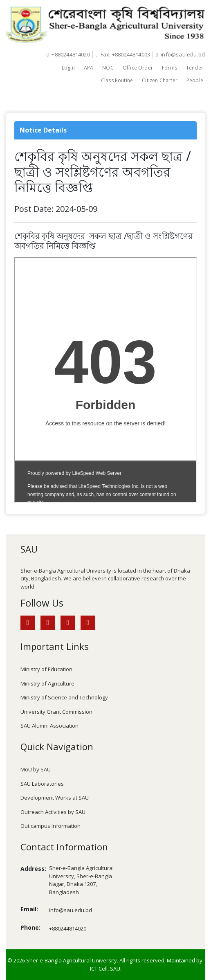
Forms (169, 68)
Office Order (138, 68)
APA (89, 68)
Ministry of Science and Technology (64, 697)
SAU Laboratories (42, 784)
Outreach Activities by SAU (53, 812)
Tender (195, 68)
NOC (108, 68)
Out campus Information (51, 826)
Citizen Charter (160, 80)
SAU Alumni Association (49, 726)
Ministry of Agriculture (47, 683)
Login (68, 68)
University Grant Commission (56, 712)
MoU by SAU (36, 769)
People (195, 80)
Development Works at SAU (55, 798)
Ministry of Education (46, 669)
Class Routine (117, 80)
